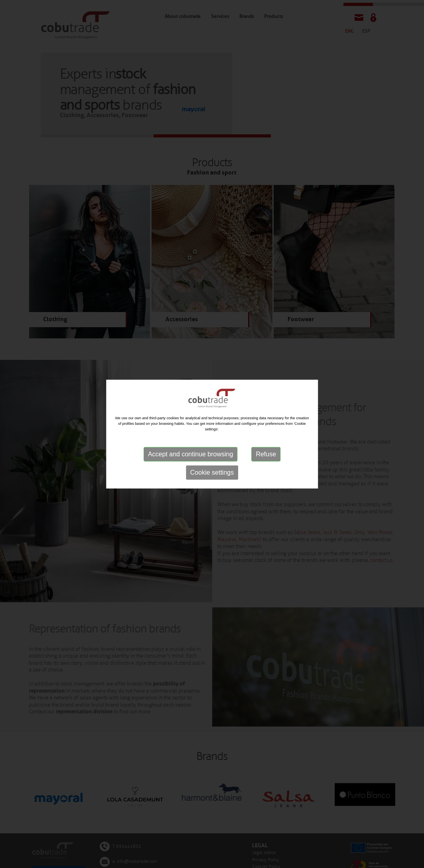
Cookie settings (212, 472)
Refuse (266, 454)
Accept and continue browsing (190, 454)
